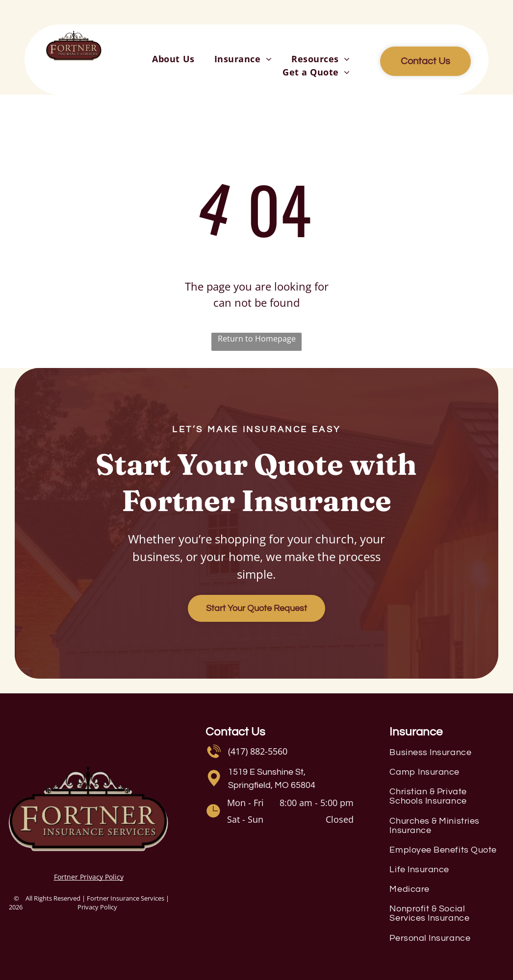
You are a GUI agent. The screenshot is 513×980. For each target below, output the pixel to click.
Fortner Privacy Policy (89, 877)
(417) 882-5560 (258, 751)
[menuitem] (173, 59)
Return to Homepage (257, 339)
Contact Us (235, 732)
